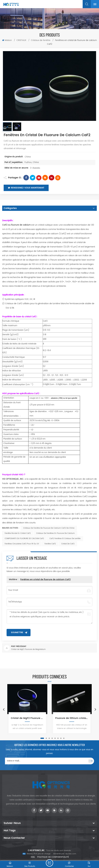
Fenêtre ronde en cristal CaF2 (18, 533)
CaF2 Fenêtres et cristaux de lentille (65, 539)
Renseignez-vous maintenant (26, 188)
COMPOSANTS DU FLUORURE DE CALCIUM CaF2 (24, 539)
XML (33, 857)
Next (95, 709)
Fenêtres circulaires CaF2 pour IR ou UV (22, 544)
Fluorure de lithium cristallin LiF (72, 718)
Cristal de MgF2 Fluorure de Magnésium (27, 718)
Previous (4, 709)
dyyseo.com (71, 854)
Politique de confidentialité (53, 857)
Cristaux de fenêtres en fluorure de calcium (55, 533)
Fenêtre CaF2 (50, 544)
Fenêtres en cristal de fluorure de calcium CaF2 (45, 579)
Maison (7, 40)
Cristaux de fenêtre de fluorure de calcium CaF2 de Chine (49, 528)
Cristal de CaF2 (68, 544)
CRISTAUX (22, 40)
